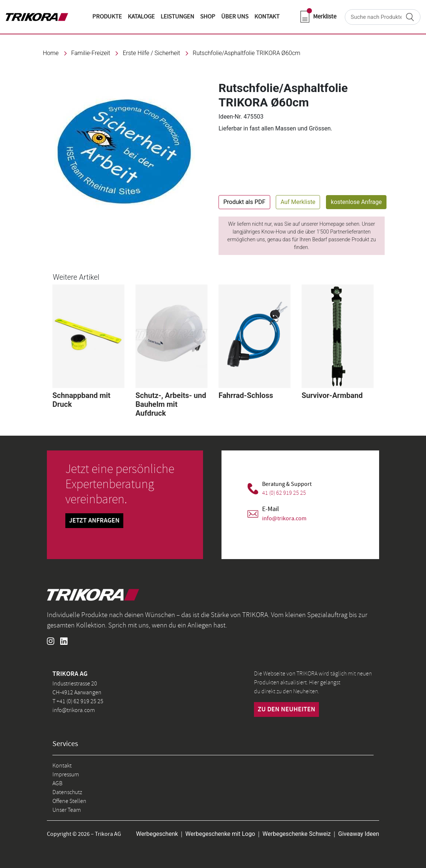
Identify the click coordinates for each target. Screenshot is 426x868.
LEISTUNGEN (177, 17)
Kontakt (62, 766)
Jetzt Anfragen (94, 521)
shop (208, 17)
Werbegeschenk (157, 834)
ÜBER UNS (235, 17)
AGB (57, 783)
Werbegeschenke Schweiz (297, 834)
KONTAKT (267, 17)
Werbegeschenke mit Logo (220, 834)
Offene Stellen (69, 801)
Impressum (66, 775)
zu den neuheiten (286, 709)
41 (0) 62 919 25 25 (284, 493)
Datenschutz (67, 792)
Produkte (107, 17)
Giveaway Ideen (359, 834)
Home (51, 53)
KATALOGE (141, 17)
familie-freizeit (91, 53)
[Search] (383, 17)
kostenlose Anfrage (356, 202)
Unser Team (67, 810)
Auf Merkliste (298, 202)
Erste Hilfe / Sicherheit (151, 53)
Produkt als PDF (244, 202)
